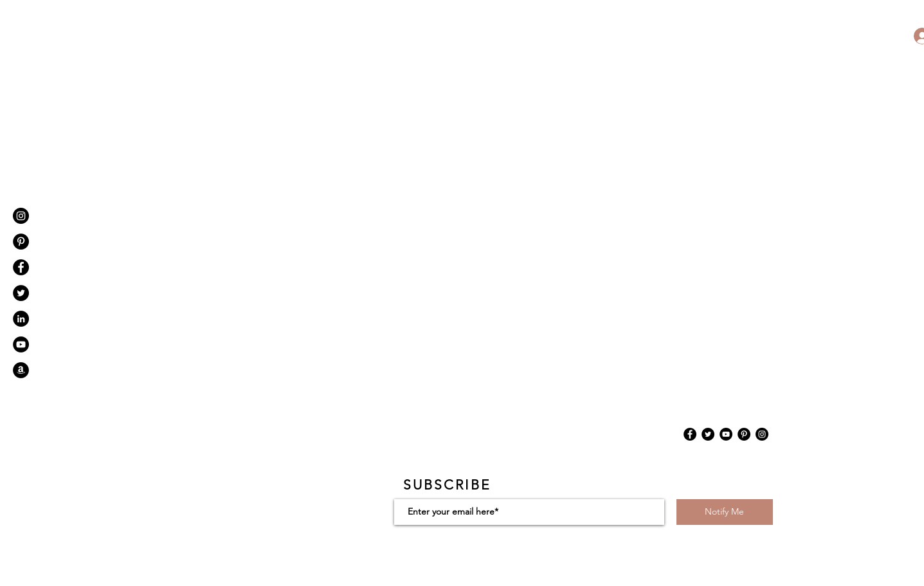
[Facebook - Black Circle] (21, 267)
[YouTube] (726, 434)
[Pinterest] (21, 242)
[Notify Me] (725, 512)
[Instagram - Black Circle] (21, 216)
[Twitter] (708, 434)
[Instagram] (762, 434)
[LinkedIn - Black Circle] (21, 319)
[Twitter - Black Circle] (21, 293)
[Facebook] (690, 434)
